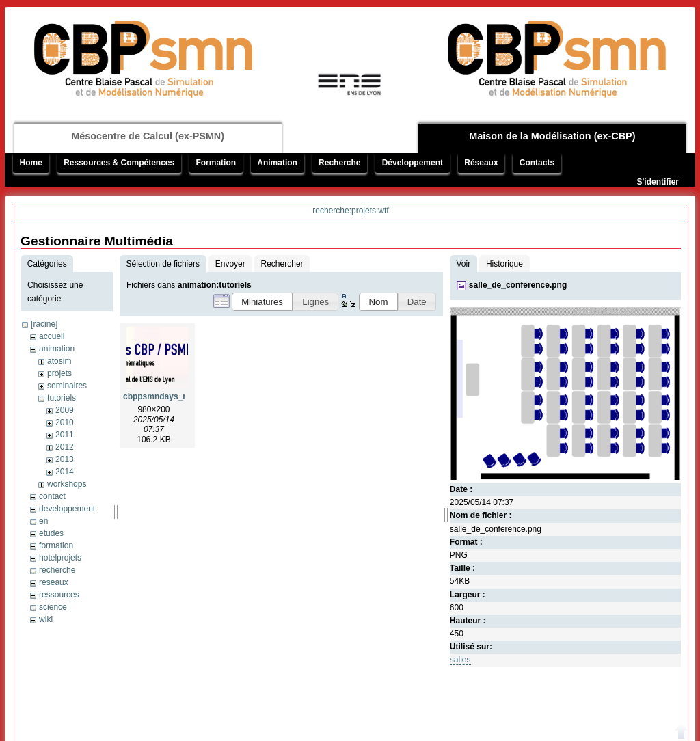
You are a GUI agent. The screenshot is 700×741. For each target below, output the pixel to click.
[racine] (44, 324)
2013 (65, 459)
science (53, 607)
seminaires (67, 386)
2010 (65, 422)
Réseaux (481, 163)
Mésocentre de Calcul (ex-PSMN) (148, 136)
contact (52, 496)
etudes (51, 533)
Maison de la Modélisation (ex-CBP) (552, 136)
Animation (277, 163)
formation (56, 545)
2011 (65, 435)
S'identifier (658, 182)
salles (460, 660)
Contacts (537, 163)
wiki (46, 619)
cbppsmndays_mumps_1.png (181, 396)
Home (31, 163)
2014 (65, 472)
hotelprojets (60, 558)
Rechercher (282, 264)
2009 (65, 410)
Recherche (339, 163)
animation (57, 349)
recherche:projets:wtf (350, 211)
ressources (59, 595)
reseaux (54, 582)
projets (59, 373)
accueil (52, 336)
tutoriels (62, 398)
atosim (59, 361)
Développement (413, 163)
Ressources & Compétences (119, 163)
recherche (57, 570)
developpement (67, 509)
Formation (216, 163)
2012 (65, 447)
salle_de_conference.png (518, 285)
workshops (67, 484)
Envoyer (230, 264)
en (43, 521)
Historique (504, 264)
